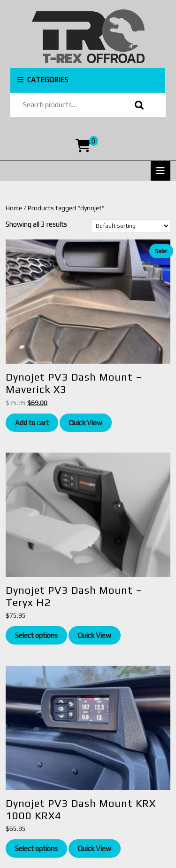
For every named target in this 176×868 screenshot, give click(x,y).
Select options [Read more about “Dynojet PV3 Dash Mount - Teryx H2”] (36, 635)
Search (137, 105)
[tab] (161, 171)
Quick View (86, 423)
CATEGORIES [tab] (43, 80)
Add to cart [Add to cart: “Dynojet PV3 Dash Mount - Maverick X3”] (32, 423)
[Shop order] (131, 226)
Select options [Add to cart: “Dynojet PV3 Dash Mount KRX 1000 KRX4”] (36, 848)
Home (14, 208)
